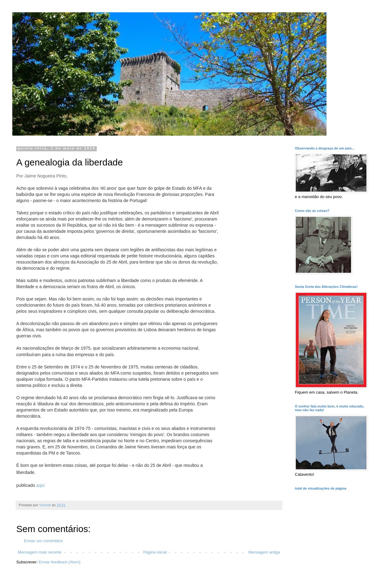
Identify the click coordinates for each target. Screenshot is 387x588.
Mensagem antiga (264, 552)
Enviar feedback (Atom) (60, 562)
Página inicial (155, 552)
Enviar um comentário (43, 541)
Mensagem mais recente (40, 552)
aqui (40, 485)
